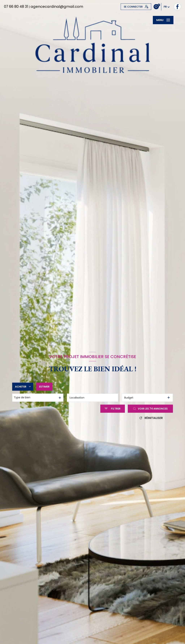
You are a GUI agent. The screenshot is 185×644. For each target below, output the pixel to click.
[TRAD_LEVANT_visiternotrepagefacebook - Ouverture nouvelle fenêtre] (124, 7)
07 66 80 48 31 (16, 6)
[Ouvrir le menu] (163, 20)
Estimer (44, 386)
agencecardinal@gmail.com (57, 6)
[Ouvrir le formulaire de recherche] (113, 409)
